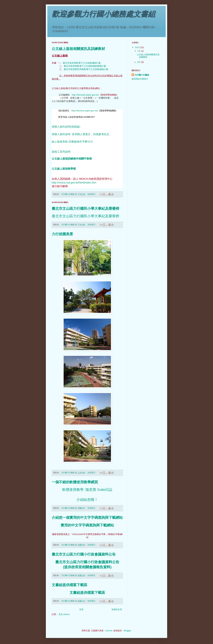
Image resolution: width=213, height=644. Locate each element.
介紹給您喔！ (87, 500)
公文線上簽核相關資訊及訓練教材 (78, 49)
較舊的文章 (117, 609)
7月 (139, 51)
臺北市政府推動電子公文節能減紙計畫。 (83, 63)
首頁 (81, 609)
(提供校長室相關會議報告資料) (87, 567)
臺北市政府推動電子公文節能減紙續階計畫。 (86, 66)
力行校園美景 (62, 234)
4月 (139, 62)
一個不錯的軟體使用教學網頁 (75, 482)
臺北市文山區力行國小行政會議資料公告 (84, 554)
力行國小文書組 (142, 75)
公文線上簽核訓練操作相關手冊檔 (72, 159)
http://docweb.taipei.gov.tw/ (85, 95)
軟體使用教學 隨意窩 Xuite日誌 (87, 490)
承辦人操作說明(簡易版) (66, 127)
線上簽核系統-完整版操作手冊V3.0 (72, 142)
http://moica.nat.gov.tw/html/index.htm (74, 183)
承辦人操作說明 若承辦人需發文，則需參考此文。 (82, 134)
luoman (109, 631)
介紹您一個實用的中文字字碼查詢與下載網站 (87, 518)
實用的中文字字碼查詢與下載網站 (87, 525)
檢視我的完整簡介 (140, 79)
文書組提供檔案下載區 (70, 585)
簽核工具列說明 (61, 152)
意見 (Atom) (64, 614)
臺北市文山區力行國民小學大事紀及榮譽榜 (85, 209)
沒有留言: (92, 194)
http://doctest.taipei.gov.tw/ (85, 111)
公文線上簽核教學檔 (64, 169)
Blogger (127, 631)
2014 (137, 47)
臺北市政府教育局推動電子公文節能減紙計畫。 (87, 69)
